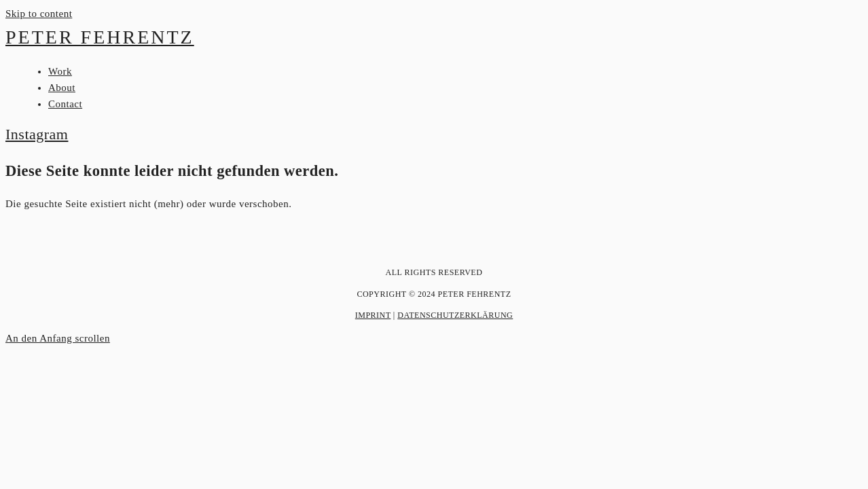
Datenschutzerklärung (455, 315)
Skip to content (39, 14)
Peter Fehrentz (100, 37)
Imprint (373, 315)
